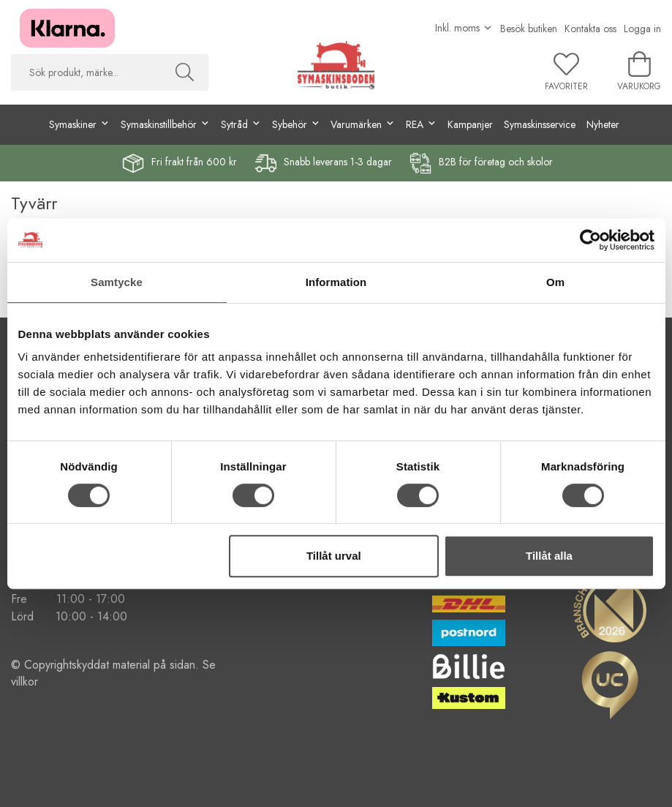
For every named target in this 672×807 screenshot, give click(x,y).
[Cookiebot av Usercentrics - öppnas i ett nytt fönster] (590, 240)
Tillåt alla (549, 556)
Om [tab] (555, 282)
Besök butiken (529, 29)
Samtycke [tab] (117, 282)
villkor (24, 682)
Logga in (642, 29)
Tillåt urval (334, 556)
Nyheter (603, 124)
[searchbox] (86, 72)
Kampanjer (470, 124)
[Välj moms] (464, 28)
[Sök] (185, 72)
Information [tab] (336, 282)
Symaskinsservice (540, 124)
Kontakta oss (590, 29)
